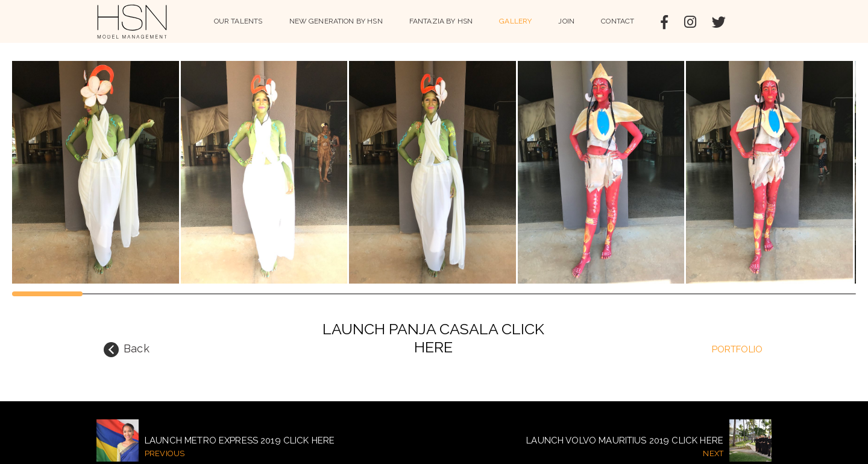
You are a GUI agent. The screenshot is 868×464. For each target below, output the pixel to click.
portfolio (737, 349)
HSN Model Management (132, 22)
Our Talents (238, 21)
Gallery (515, 21)
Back (127, 350)
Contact (618, 21)
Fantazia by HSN (441, 21)
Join (566, 21)
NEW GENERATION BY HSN (336, 21)
